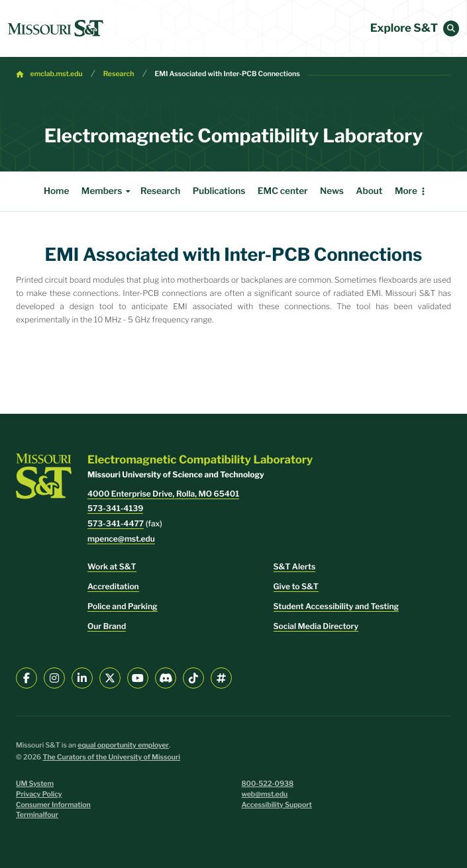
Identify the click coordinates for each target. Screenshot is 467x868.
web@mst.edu (265, 794)
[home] (56, 28)
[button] (451, 28)
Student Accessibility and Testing (336, 606)
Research (119, 74)
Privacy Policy (39, 794)
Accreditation (113, 586)
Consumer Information (53, 805)
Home (28, 191)
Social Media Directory (316, 626)
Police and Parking (123, 606)
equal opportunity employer (123, 745)
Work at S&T (112, 566)
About (341, 191)
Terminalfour (37, 815)
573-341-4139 (115, 508)
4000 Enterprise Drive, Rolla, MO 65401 (163, 494)
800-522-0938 (268, 784)
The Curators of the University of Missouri (111, 757)
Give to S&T (296, 586)
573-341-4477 (116, 523)
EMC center (255, 191)
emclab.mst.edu (57, 74)
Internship (389, 191)
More (434, 191)
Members (80, 191)
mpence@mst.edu (121, 539)
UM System (35, 784)
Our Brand (107, 626)
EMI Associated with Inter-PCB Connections (228, 74)
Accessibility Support (277, 805)
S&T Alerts (295, 566)
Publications (191, 191)
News (304, 191)
